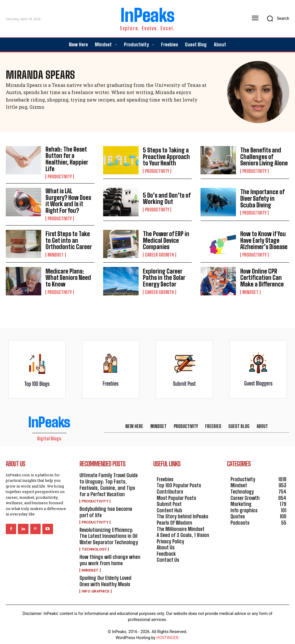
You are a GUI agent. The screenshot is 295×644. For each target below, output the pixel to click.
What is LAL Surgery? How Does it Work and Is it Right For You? (70, 200)
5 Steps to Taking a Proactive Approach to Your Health (165, 157)
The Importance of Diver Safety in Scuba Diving (265, 198)
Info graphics (96, 588)
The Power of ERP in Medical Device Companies (165, 239)
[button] (276, 18)
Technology (94, 547)
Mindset (56, 253)
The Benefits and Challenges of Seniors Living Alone (263, 157)
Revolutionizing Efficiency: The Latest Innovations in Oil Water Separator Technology (110, 534)
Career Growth (159, 253)
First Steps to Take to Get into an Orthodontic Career (68, 239)
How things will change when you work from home (109, 558)
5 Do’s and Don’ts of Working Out (166, 198)
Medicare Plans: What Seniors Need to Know (67, 276)
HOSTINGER (167, 635)
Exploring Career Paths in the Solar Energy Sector (163, 276)
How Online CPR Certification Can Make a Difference (261, 276)
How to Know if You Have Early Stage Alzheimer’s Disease (263, 239)
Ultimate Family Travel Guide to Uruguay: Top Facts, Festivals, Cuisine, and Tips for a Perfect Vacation (108, 483)
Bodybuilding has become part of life (111, 510)
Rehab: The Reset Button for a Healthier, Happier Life (66, 159)
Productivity (60, 176)
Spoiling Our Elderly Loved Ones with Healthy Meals (111, 578)
